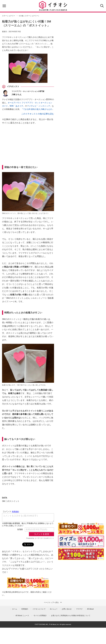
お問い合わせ (67, 609)
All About (90, 609)
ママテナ (79, 609)
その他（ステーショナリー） (29, 16)
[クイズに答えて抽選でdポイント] (81, 541)
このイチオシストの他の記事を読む (38, 114)
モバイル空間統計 (40, 616)
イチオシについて (39, 609)
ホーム (15, 609)
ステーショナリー (9, 16)
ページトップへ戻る (53, 602)
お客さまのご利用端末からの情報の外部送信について (71, 616)
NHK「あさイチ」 (17, 106)
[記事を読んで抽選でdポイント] (81, 554)
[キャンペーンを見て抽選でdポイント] (81, 532)
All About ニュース (22, 616)
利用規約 (25, 609)
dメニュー (54, 609)
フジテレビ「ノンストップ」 (39, 106)
